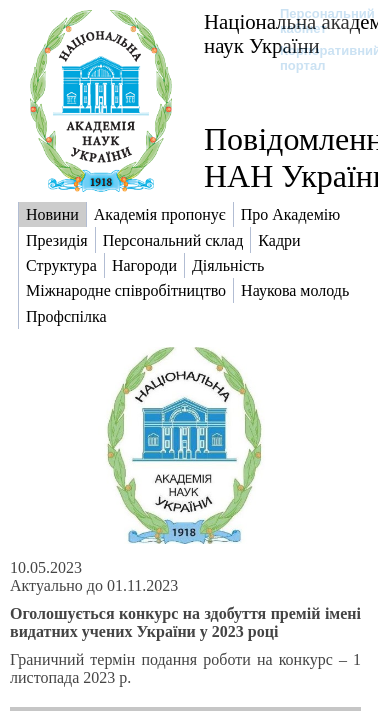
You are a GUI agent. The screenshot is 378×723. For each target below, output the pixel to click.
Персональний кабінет (317, 21)
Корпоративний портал (317, 58)
